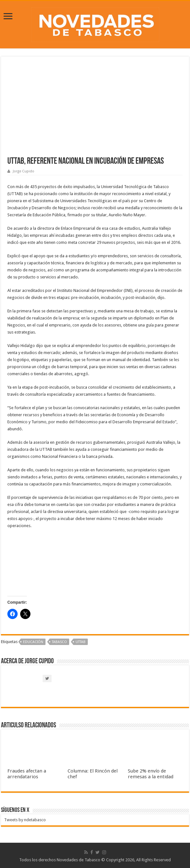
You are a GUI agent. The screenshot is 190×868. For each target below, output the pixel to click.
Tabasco (59, 642)
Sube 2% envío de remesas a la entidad (151, 774)
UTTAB (81, 642)
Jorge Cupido (24, 171)
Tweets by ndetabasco (25, 820)
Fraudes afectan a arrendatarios (27, 774)
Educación (33, 642)
